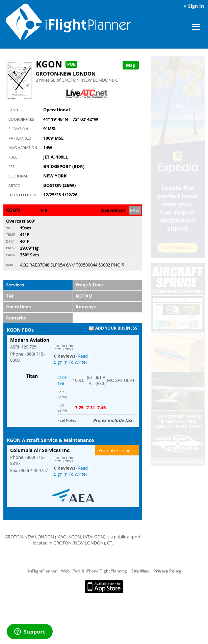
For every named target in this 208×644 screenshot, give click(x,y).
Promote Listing (114, 450)
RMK (10, 265)
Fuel (13, 157)
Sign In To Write (70, 362)
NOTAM (84, 296)
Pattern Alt (20, 138)
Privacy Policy (167, 571)
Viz (9, 228)
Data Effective (23, 195)
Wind (11, 255)
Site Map (140, 571)
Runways (86, 307)
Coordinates (21, 119)
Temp (11, 234)
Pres (10, 248)
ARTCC (14, 185)
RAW (135, 210)
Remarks (16, 318)
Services (15, 285)
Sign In (196, 6)
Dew (10, 241)
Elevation (18, 129)
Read (83, 356)
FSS (11, 166)
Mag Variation (23, 148)
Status (15, 110)
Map (131, 65)
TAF (10, 296)
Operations (18, 307)
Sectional (18, 176)
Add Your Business (113, 328)
